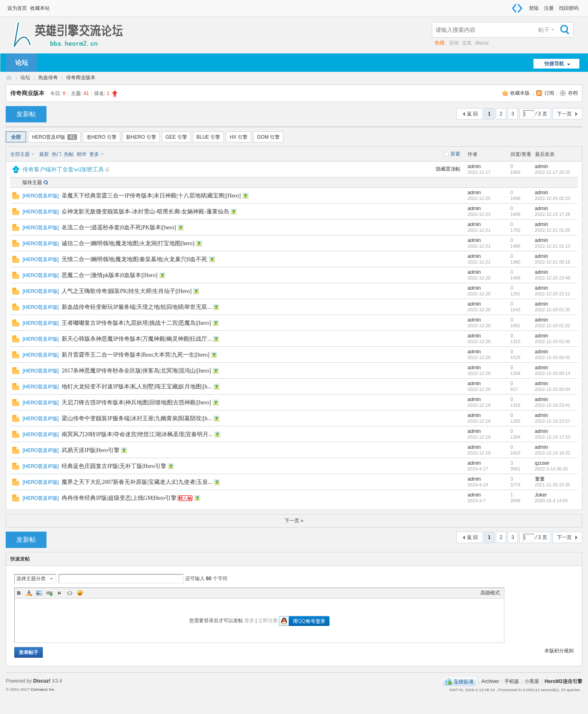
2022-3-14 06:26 (552, 469)
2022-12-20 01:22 (553, 326)
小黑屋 (532, 681)
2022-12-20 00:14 (553, 373)
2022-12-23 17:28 (553, 214)
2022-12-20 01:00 (553, 341)
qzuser (542, 463)
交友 (467, 43)
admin (474, 166)
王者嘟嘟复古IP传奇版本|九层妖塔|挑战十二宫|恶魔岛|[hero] (136, 323)
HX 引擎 (239, 137)
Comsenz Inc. (43, 689)
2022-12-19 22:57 (553, 421)
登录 (249, 621)
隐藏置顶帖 (448, 169)
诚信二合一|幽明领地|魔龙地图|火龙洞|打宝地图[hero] (128, 243)
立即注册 (268, 621)
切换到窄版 (517, 8)
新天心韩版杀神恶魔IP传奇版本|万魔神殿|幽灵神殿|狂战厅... (136, 339)
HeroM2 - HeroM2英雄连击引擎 (9, 78)
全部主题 (20, 154)
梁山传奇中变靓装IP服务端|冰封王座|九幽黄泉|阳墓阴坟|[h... (137, 418)
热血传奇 (48, 78)
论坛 (22, 63)
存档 (573, 93)
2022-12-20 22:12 (553, 294)
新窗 (455, 154)
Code (70, 593)
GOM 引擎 (268, 137)
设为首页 (17, 8)
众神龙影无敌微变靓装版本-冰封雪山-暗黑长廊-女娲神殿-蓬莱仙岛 (145, 212)
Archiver (490, 681)
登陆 (534, 8)
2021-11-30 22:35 (553, 485)
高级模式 (490, 593)
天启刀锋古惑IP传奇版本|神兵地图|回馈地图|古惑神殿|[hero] (136, 402)
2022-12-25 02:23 (553, 198)
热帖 (69, 154)
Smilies (80, 593)
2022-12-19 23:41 (553, 405)
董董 (540, 479)
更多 (94, 154)
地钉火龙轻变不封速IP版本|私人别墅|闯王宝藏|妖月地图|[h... (137, 387)
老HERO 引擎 (102, 137)
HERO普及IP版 (54, 137)
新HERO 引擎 (141, 137)
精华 (82, 154)
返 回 (472, 114)
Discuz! (42, 681)
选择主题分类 (31, 579)
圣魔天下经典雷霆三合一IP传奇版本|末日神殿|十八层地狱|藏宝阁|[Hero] (151, 196)
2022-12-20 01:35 (553, 310)
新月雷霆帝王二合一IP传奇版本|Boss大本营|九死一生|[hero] (135, 355)
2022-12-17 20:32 (553, 172)
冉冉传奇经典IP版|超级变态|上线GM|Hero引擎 (119, 498)
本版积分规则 (559, 651)
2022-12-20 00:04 (553, 389)
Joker (541, 495)
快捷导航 (554, 64)
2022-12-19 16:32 (553, 453)
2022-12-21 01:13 (553, 246)
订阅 (549, 93)
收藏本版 (521, 93)
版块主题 (32, 182)
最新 (44, 154)
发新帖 (26, 114)
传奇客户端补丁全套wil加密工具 (63, 170)
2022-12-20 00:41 (553, 357)
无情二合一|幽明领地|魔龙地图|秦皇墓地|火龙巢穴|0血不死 (134, 259)
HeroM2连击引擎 (564, 681)
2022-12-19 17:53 (553, 437)
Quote (60, 593)
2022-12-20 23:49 (553, 278)
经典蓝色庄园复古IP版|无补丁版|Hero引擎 (114, 466)
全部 (16, 137)
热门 (57, 154)
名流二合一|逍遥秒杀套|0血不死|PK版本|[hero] (119, 227)
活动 (454, 43)
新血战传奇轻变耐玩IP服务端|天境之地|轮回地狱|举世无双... (136, 307)
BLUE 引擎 (209, 137)
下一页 (564, 114)
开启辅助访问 (525, 6)
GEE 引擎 (176, 137)
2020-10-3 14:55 (552, 501)
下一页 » (294, 521)
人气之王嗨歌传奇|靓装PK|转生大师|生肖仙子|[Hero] (126, 291)
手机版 (512, 681)
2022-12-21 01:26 (553, 230)
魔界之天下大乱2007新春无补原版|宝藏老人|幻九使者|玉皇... (137, 482)
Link (49, 593)
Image (39, 593)
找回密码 (569, 8)
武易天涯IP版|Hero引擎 (90, 450)
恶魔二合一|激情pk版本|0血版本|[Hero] (109, 275)
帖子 (544, 30)
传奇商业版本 (81, 78)
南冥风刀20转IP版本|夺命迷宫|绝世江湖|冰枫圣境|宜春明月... (137, 434)
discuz (482, 43)
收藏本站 (40, 8)
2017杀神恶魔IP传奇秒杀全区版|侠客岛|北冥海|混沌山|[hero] (136, 371)
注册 (549, 8)
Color (29, 593)
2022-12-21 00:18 (553, 262)
